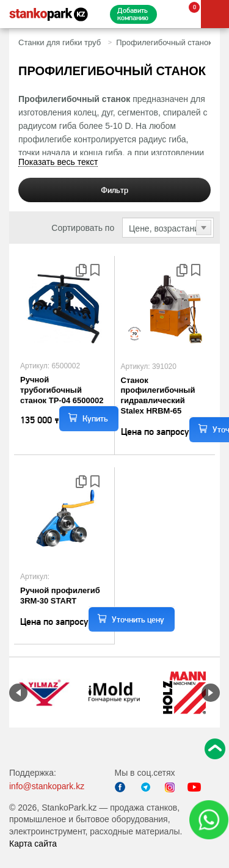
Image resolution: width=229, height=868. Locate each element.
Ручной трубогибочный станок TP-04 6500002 (62, 390)
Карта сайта (33, 844)
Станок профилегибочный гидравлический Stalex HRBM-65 (158, 396)
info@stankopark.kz (47, 786)
